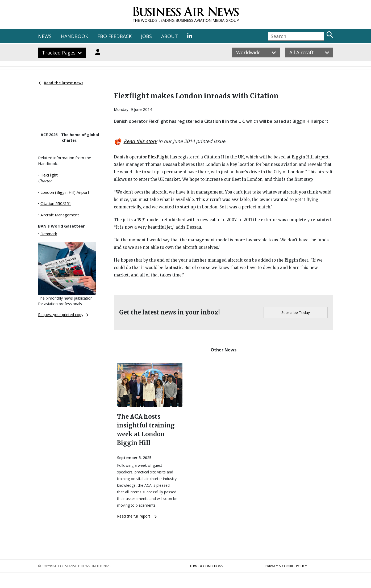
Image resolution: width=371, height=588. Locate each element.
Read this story (140, 141)
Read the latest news (61, 83)
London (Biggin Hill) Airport (65, 192)
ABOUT (170, 36)
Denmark (49, 234)
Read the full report (137, 516)
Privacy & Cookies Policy (286, 566)
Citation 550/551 (56, 203)
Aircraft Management (60, 215)
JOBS (146, 36)
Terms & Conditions (206, 566)
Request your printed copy (63, 315)
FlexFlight (49, 175)
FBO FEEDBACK (114, 36)
